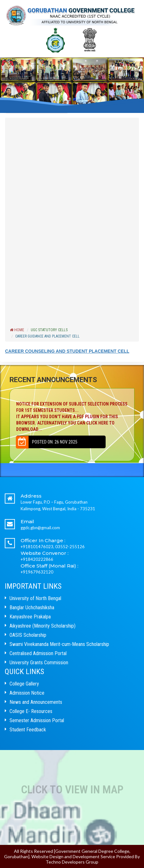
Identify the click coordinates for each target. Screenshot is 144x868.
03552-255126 (70, 547)
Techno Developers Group (72, 862)
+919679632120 (37, 572)
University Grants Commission (39, 663)
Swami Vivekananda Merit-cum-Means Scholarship (59, 644)
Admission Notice (27, 693)
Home (17, 330)
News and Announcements (36, 702)
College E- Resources (31, 711)
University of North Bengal (35, 598)
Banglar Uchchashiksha (32, 608)
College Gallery (24, 684)
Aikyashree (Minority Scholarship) (43, 626)
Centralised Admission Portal (38, 653)
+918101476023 (37, 547)
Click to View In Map (72, 790)
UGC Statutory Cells (49, 330)
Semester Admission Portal (37, 720)
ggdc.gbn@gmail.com (40, 528)
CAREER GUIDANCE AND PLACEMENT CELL (47, 336)
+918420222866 (37, 559)
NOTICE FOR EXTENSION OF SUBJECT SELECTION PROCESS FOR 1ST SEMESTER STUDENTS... (72, 417)
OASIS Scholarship (28, 635)
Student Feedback (28, 730)
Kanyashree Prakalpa (30, 617)
